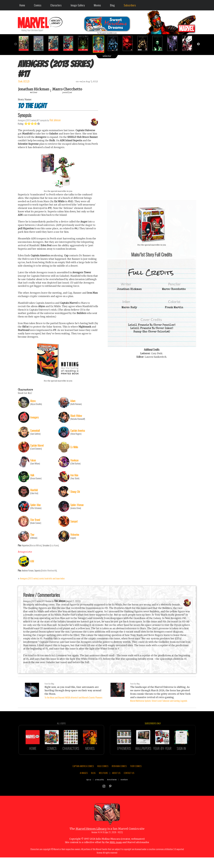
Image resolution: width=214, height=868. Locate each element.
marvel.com (124, 791)
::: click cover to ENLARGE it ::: (152, 201)
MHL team (116, 854)
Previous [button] (16, 44)
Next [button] (198, 44)
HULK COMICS (103, 778)
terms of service (112, 791)
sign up (89, 791)
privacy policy (99, 791)
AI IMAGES (84, 785)
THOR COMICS (136, 778)
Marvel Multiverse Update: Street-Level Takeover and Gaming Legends (159, 701)
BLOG (93, 785)
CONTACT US (129, 785)
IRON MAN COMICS (119, 778)
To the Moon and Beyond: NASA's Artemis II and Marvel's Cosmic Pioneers (73, 697)
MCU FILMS (103, 785)
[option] (25, 43)
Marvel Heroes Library (91, 841)
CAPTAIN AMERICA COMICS (83, 778)
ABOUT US (116, 785)
